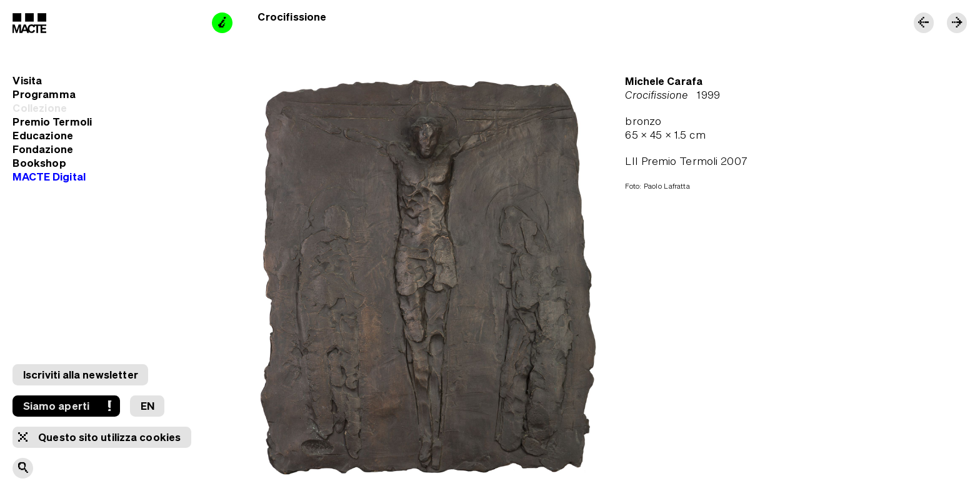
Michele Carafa (664, 81)
